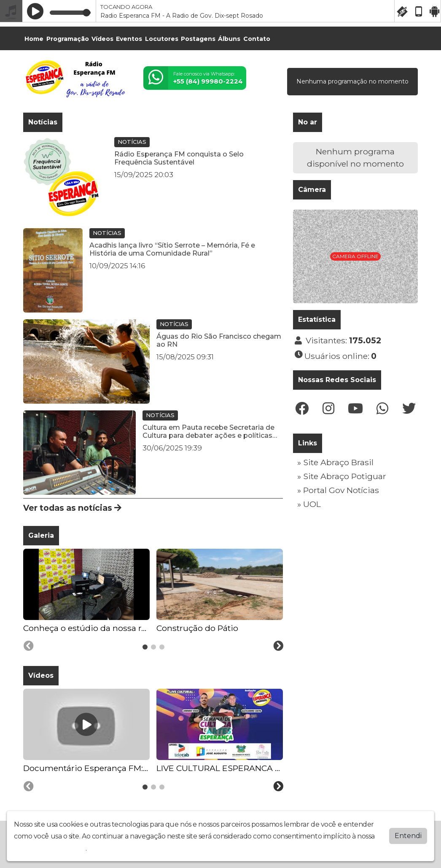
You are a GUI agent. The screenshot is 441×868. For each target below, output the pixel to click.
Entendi (408, 835)
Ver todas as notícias (72, 508)
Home (34, 39)
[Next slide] (278, 646)
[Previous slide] (29, 646)
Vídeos (102, 39)
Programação (68, 39)
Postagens (198, 39)
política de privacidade (50, 848)
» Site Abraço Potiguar (342, 476)
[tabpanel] (86, 592)
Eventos (129, 39)
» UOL (309, 504)
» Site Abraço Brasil (335, 462)
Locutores (162, 39)
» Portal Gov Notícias (338, 490)
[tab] (145, 647)
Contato (257, 39)
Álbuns (229, 39)
